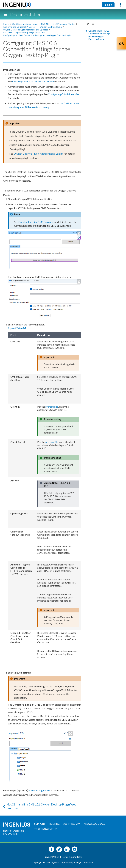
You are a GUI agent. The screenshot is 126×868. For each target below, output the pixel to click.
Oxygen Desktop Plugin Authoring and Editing (38, 154)
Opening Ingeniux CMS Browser (36, 222)
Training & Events (46, 829)
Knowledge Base (94, 824)
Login (108, 5)
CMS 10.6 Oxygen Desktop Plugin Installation (24, 33)
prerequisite (52, 407)
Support (40, 824)
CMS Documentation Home (25, 24)
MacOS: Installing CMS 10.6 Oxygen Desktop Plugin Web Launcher (40, 806)
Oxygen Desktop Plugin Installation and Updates (25, 30)
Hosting (54, 824)
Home (6, 24)
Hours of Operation (13, 831)
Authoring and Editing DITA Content (20, 27)
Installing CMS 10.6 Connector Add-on (33, 81)
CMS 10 (45, 24)
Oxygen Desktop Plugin (51, 27)
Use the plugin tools (40, 790)
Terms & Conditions (72, 857)
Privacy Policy (52, 857)
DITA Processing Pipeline (64, 24)
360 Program (72, 824)
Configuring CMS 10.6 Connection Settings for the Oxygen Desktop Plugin (37, 35)
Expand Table (17, 328)
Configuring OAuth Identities (64, 94)
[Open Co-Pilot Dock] (121, 43)
